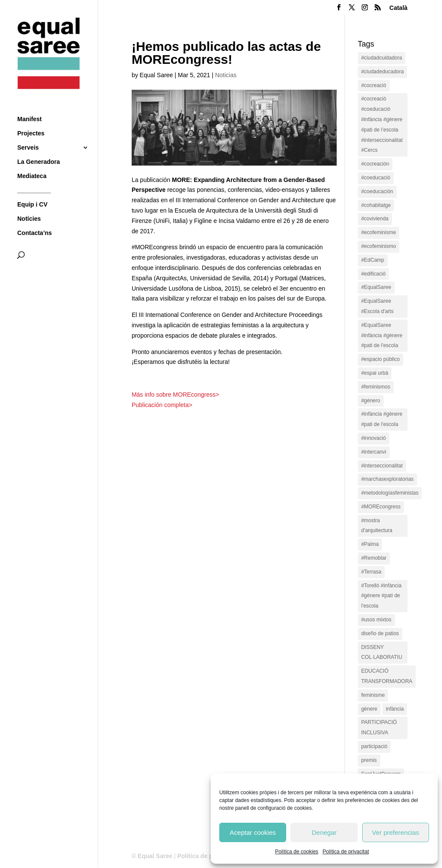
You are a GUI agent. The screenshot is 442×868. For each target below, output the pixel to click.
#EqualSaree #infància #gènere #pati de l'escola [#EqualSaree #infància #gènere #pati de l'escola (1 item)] (382, 335)
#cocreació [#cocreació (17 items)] (374, 85)
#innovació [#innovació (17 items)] (374, 438)
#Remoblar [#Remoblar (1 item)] (374, 558)
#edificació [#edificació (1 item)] (374, 274)
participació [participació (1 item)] (374, 746)
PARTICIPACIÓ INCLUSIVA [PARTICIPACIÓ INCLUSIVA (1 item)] (379, 727)
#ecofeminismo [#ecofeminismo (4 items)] (379, 246)
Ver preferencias (396, 832)
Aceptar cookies (253, 832)
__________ (34, 174)
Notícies (29, 203)
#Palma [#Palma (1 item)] (370, 544)
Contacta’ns (35, 217)
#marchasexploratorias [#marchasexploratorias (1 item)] (387, 479)
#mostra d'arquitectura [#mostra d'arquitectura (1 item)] (377, 526)
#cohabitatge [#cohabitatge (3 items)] (376, 205)
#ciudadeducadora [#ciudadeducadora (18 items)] (383, 72)
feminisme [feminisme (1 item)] (373, 695)
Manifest (30, 103)
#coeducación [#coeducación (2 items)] (377, 191)
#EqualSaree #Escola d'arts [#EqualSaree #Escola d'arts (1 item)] (377, 306)
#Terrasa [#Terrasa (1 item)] (371, 572)
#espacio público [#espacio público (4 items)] (380, 359)
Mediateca (32, 160)
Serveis (28, 132)
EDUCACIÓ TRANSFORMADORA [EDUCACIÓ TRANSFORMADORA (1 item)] (387, 676)
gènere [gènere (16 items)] (369, 709)
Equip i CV (32, 189)
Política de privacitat (346, 852)
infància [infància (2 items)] (395, 709)
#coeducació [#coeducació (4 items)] (376, 178)
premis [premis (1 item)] (369, 760)
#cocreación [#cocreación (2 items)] (375, 164)
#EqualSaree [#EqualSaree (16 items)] (376, 287)
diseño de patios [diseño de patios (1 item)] (380, 633)
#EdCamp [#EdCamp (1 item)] (373, 260)
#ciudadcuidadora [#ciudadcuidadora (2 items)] (382, 58)
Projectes (31, 118)
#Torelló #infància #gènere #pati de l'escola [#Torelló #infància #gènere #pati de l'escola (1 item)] (381, 596)
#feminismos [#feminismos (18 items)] (376, 387)
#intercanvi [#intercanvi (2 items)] (374, 452)
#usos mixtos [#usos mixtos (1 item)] (376, 620)
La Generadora (39, 146)
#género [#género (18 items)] (371, 401)
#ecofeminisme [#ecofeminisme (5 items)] (379, 232)
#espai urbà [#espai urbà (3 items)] (375, 373)
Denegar (324, 832)
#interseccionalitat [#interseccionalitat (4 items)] (382, 466)
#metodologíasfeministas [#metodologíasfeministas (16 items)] (390, 493)
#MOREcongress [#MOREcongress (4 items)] (381, 507)
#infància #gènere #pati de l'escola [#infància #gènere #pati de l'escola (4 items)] (382, 419)
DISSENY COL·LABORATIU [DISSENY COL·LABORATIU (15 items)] (382, 652)
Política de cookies (297, 852)
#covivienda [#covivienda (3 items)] (375, 219)
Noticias (226, 75)
